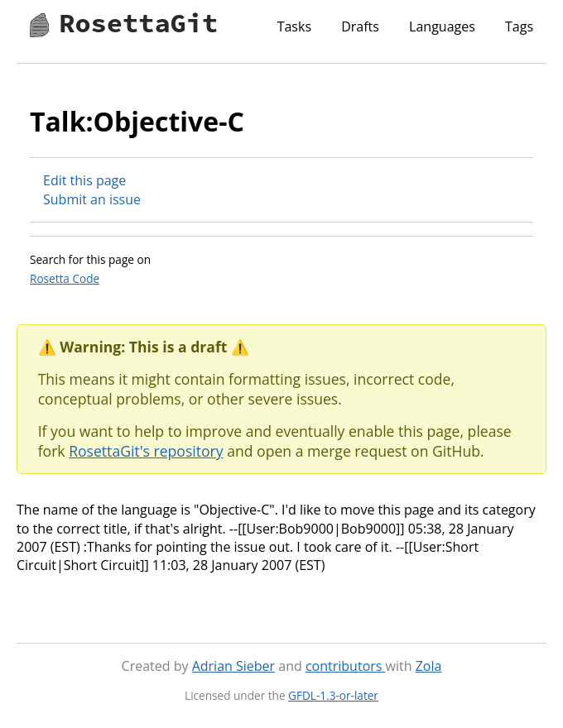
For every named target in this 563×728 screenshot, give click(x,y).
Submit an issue (92, 199)
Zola (429, 666)
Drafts (360, 26)
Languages (442, 26)
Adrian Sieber (233, 666)
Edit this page (84, 180)
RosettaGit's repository (146, 451)
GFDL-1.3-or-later (333, 695)
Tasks (294, 26)
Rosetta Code (65, 278)
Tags (519, 26)
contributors (346, 666)
